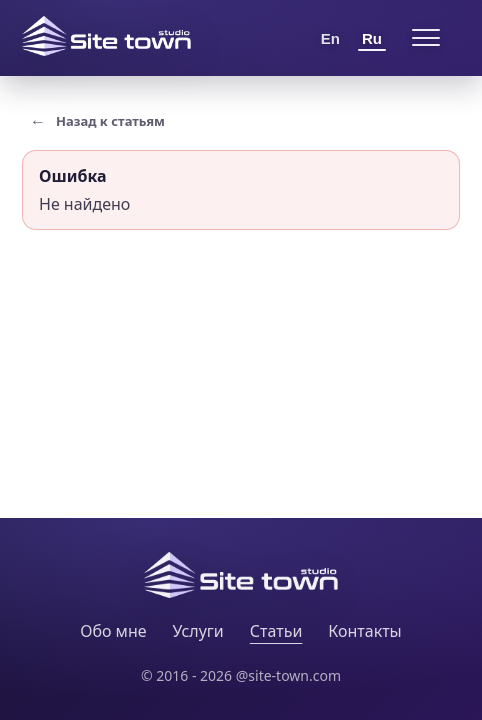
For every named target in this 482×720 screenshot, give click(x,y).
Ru (372, 38)
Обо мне (113, 631)
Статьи (276, 631)
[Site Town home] (106, 36)
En (330, 38)
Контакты (364, 631)
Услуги (198, 631)
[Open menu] (426, 38)
